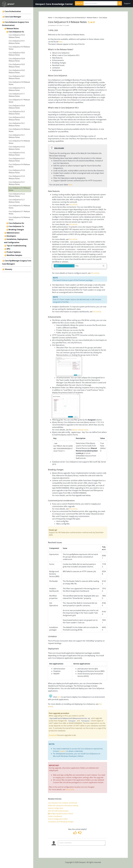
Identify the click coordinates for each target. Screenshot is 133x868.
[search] (100, 3)
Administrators (13, 233)
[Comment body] (82, 843)
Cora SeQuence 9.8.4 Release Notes (17, 60)
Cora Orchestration (13, 11)
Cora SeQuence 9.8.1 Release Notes (17, 77)
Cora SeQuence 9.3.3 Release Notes (17, 177)
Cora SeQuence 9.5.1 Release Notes (17, 136)
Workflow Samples (14, 255)
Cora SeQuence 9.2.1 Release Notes (17, 201)
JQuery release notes (80, 430)
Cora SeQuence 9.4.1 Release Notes (17, 160)
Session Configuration (56, 808)
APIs (8, 249)
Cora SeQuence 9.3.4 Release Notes (17, 171)
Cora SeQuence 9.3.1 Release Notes (17, 183)
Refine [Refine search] (79, 3)
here (61, 42)
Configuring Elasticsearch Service (61, 814)
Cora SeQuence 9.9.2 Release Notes (17, 36)
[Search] (120, 3)
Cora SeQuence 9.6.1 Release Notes (17, 124)
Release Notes (13, 28)
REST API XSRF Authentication (58, 811)
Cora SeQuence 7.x (16, 226)
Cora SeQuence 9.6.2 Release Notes (17, 118)
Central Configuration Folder (58, 819)
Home (50, 18)
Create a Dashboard (55, 816)
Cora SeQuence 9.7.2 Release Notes (17, 89)
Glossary (8, 269)
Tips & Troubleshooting (16, 246)
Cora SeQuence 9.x (16, 32)
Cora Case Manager (13, 17)
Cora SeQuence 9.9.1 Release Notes (17, 42)
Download (53, 735)
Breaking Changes (16, 230)
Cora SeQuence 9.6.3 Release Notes (17, 113)
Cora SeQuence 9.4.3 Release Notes (17, 148)
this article (73, 204)
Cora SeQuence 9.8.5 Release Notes (17, 54)
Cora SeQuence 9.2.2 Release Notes (17, 195)
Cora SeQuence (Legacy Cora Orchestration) (70, 18)
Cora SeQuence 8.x (16, 223)
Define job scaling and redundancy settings (63, 805)
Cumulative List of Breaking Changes (61, 822)
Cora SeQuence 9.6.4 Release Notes (17, 107)
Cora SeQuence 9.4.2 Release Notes (17, 154)
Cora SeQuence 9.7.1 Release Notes (17, 95)
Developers (11, 236)
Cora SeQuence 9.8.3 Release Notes (17, 65)
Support (127, 3)
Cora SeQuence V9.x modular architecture (63, 803)
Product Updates (14, 252)
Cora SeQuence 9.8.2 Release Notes (17, 71)
